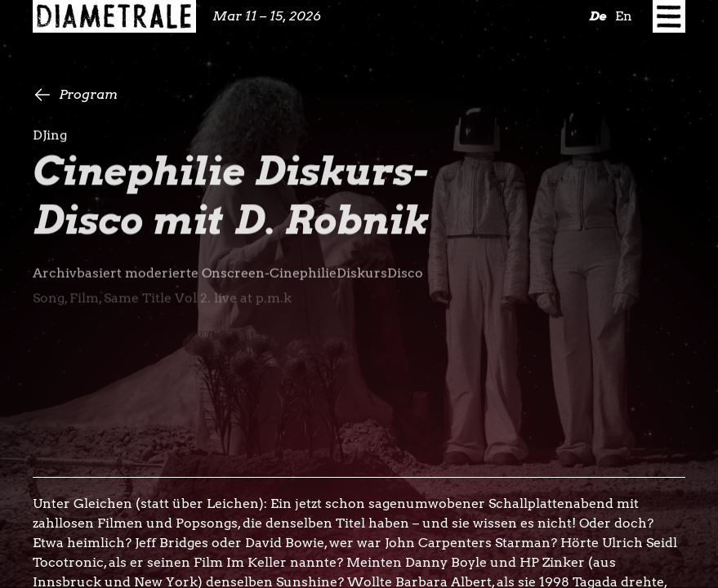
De (598, 16)
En (624, 16)
